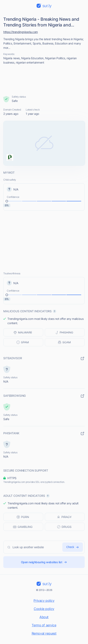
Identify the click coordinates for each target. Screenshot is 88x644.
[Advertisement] (44, 80)
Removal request (44, 633)
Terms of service (44, 625)
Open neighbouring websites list (44, 562)
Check (73, 547)
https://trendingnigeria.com (21, 32)
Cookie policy (44, 609)
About (44, 617)
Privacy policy (44, 601)
